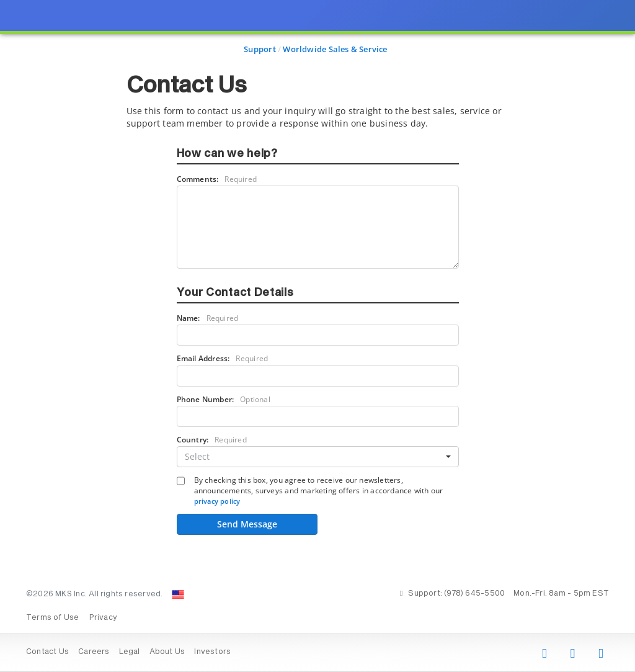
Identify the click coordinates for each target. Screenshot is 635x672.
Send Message (247, 524)
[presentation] (317, 336)
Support (260, 49)
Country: (212, 440)
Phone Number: (224, 399)
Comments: (217, 179)
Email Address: (223, 358)
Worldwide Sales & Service (335, 49)
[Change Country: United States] (178, 594)
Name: (208, 318)
